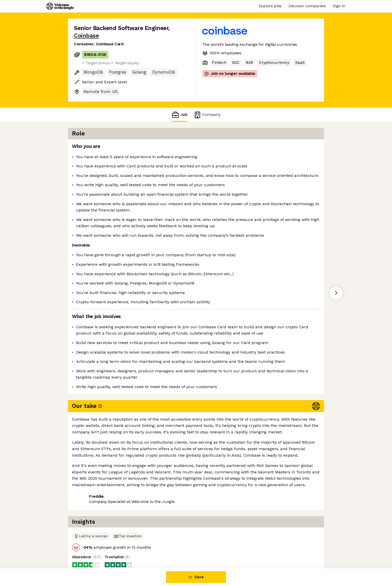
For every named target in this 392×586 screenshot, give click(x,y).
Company (207, 115)
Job (179, 115)
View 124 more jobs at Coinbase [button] (140, 547)
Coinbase (86, 36)
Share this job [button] (88, 547)
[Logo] (60, 6)
